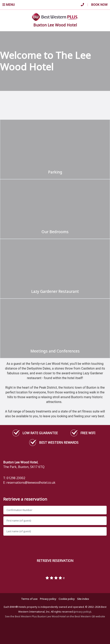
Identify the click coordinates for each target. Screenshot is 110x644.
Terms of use (29, 599)
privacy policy (82, 612)
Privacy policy (48, 599)
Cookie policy (67, 599)
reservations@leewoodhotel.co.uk (31, 483)
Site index (83, 599)
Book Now (99, 5)
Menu (9, 5)
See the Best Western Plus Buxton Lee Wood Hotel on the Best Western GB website (55, 616)
